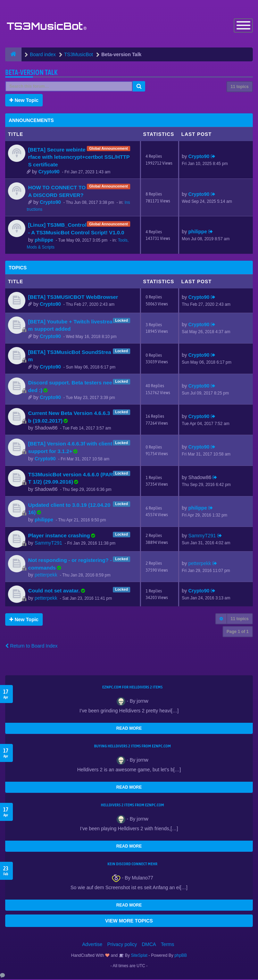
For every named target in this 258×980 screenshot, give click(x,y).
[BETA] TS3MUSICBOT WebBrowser (73, 297)
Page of (238, 632)
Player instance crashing (59, 536)
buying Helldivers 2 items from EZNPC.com (132, 747)
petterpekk (46, 575)
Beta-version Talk (31, 73)
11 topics (240, 87)
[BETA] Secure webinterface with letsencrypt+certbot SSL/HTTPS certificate (79, 157)
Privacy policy (122, 945)
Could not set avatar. (54, 591)
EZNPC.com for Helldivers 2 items (133, 688)
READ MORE (129, 729)
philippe (44, 240)
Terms (167, 945)
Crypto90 (49, 172)
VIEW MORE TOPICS (129, 921)
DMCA (149, 945)
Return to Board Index (31, 647)
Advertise (92, 945)
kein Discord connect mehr (132, 865)
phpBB (181, 956)
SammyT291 (48, 543)
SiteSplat (139, 956)
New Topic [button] (24, 101)
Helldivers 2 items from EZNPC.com (132, 806)
